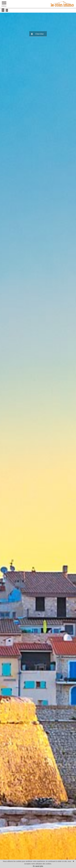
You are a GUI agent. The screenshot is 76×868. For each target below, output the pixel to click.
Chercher (37, 34)
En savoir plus (38, 866)
